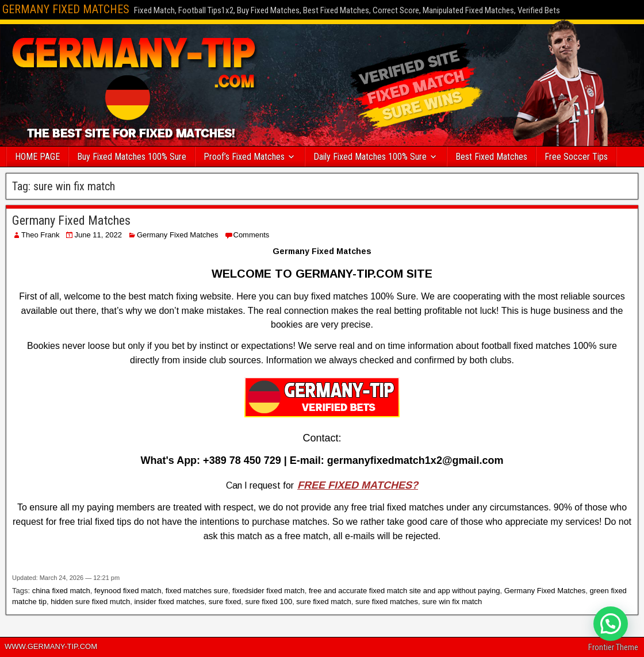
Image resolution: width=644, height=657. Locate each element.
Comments (252, 235)
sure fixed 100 (269, 602)
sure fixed (225, 602)
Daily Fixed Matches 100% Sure (370, 157)
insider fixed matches (169, 602)
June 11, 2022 (98, 235)
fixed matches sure (197, 591)
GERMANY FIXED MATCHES (66, 9)
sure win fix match (452, 602)
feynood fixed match (128, 591)
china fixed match (61, 591)
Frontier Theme (613, 647)
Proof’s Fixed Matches (244, 157)
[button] (611, 624)
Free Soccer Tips (576, 157)
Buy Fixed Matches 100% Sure (132, 157)
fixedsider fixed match (269, 591)
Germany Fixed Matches (71, 220)
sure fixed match (323, 602)
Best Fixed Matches (491, 157)
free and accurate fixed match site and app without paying (404, 591)
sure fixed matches (387, 602)
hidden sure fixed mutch (90, 602)
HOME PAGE (37, 157)
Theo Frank (40, 235)
